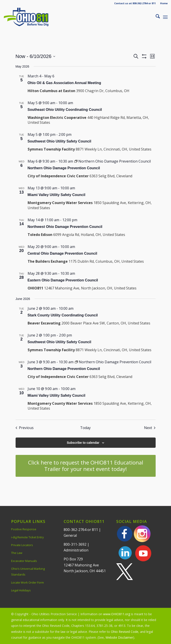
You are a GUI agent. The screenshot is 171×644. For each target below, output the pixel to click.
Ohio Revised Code (125, 632)
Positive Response (24, 529)
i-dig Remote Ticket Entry (27, 537)
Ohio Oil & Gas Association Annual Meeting (64, 83)
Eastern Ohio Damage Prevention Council (63, 280)
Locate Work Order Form (27, 582)
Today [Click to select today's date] (85, 428)
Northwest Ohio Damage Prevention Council (65, 227)
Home (164, 3)
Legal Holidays (21, 590)
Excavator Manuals (24, 561)
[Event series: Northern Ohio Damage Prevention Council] (113, 161)
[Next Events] (150, 428)
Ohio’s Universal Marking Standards (28, 572)
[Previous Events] (25, 428)
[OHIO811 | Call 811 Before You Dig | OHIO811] (32, 17)
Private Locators (22, 545)
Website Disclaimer (119, 637)
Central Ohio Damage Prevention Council (62, 253)
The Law (17, 553)
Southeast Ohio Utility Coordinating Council (65, 110)
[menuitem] (163, 3)
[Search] (156, 17)
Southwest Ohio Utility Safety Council (59, 141)
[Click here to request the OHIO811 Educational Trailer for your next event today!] (86, 466)
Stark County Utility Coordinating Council (63, 315)
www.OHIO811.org (117, 614)
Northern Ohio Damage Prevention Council (64, 168)
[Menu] (165, 17)
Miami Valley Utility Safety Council (57, 195)
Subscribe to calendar (83, 443)
